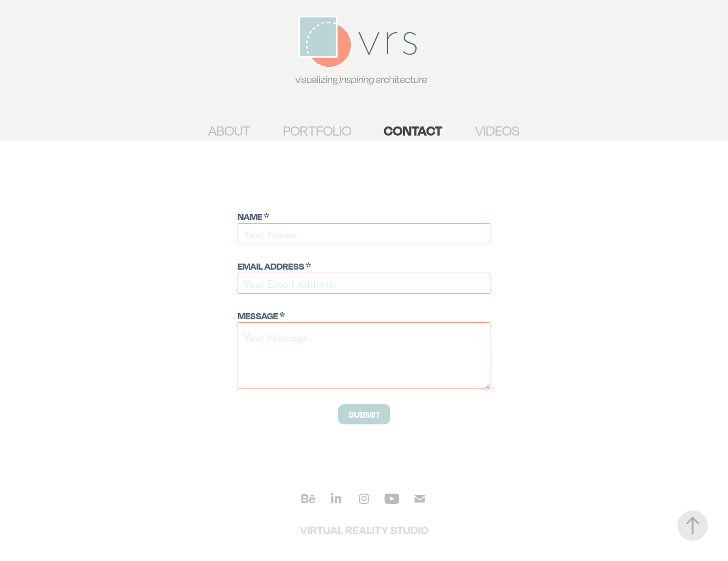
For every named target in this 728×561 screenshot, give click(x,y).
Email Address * (274, 266)
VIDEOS (497, 131)
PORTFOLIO (317, 131)
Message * (261, 316)
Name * (253, 217)
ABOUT (229, 131)
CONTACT (413, 130)
